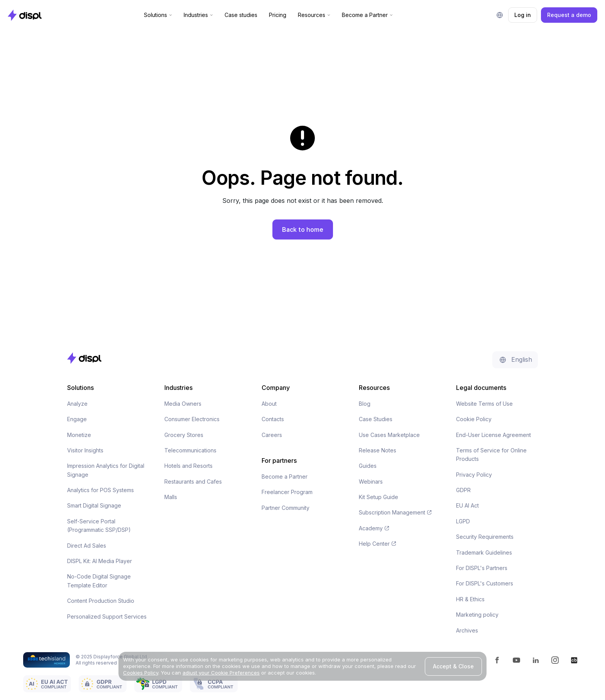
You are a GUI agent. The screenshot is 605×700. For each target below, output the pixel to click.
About (269, 404)
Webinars (371, 482)
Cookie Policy (474, 419)
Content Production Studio (101, 601)
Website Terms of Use (484, 404)
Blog (365, 404)
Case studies (241, 15)
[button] (158, 15)
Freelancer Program (287, 492)
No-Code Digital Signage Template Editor (99, 581)
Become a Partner (285, 477)
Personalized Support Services (107, 617)
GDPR (463, 490)
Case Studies (376, 419)
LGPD (463, 521)
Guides (368, 466)
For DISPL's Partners (482, 568)
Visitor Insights (85, 450)
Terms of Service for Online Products (491, 455)
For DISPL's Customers (485, 583)
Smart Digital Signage (94, 505)
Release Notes (378, 450)
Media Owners (183, 404)
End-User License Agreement (493, 435)
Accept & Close (453, 666)
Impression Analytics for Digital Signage (106, 470)
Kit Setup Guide (379, 497)
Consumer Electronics (192, 419)
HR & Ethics (470, 599)
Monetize (79, 435)
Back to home (303, 229)
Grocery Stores (184, 435)
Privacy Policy (474, 475)
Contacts (273, 419)
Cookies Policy (141, 673)
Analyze (77, 404)
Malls (171, 497)
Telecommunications (190, 450)
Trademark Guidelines (484, 552)
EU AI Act (467, 505)
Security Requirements (485, 537)
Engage (77, 419)
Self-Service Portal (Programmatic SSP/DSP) (99, 525)
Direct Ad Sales (87, 546)
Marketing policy (477, 615)
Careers (272, 435)
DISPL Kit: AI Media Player (100, 561)
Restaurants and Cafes (193, 482)
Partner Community (286, 508)
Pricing (278, 15)
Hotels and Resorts (188, 466)
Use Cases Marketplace (389, 435)
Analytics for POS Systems (101, 490)
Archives (467, 630)
